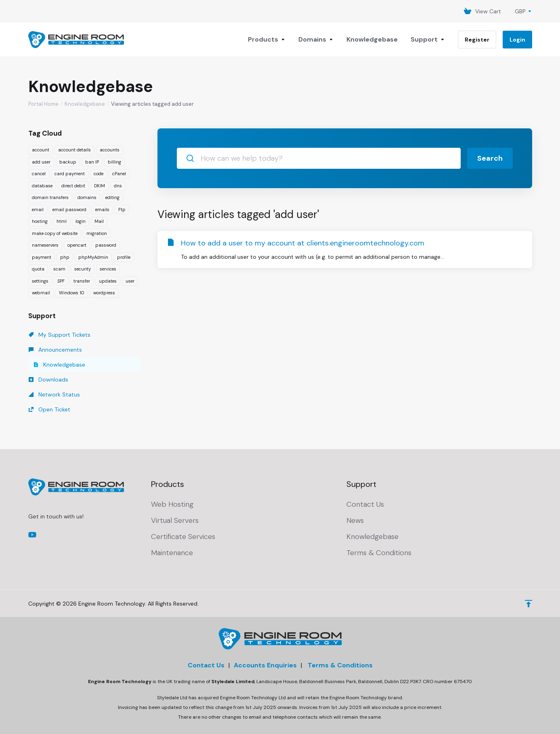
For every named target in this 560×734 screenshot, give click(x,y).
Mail (99, 221)
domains (87, 197)
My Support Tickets (60, 335)
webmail (41, 293)
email (38, 210)
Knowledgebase (85, 104)
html (62, 221)
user (130, 281)
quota (38, 269)
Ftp (122, 210)
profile (124, 257)
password (106, 245)
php (65, 257)
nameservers (45, 245)
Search (490, 158)
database (42, 186)
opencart (77, 245)
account (41, 150)
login (81, 221)
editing (112, 197)
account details (74, 150)
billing (114, 162)
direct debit (73, 186)
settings (40, 281)
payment (42, 257)
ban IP (92, 162)
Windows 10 (72, 293)
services (108, 269)
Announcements (55, 350)
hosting (40, 221)
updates (108, 281)
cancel (39, 174)
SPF (61, 281)
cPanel (119, 174)
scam (59, 269)
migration (97, 233)
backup (68, 162)
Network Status (54, 394)
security (83, 269)
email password (69, 210)
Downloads (48, 380)
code (99, 174)
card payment (70, 174)
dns (118, 186)
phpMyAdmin (93, 257)
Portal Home (43, 104)
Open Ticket (49, 409)
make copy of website (55, 233)
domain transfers (50, 197)
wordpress (104, 293)
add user (41, 162)
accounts (110, 150)
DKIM (100, 186)
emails (102, 210)
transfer (82, 281)
